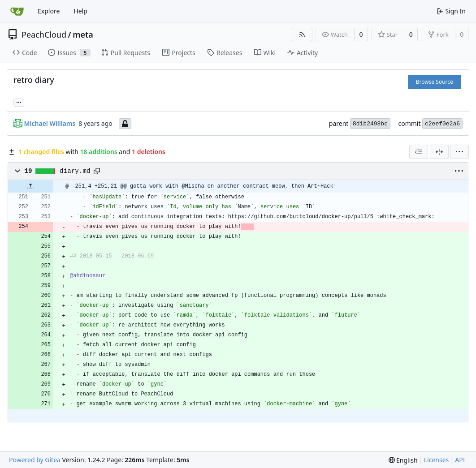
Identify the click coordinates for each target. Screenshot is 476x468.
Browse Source (435, 82)
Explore (49, 11)
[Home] (17, 11)
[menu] (459, 152)
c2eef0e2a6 (442, 124)
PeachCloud (44, 34)
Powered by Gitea (35, 460)
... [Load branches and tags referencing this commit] (19, 102)
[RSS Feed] (302, 34)
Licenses (437, 460)
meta (83, 34)
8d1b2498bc (370, 124)
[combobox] (419, 152)
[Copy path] (97, 171)
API (460, 460)
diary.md (75, 171)
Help (80, 11)
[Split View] (439, 152)
